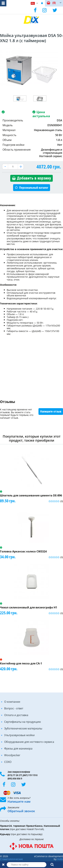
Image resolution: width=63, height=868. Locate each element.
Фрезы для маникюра (18, 748)
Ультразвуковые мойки (19, 735)
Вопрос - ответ (14, 708)
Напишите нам (19, 801)
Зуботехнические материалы (23, 728)
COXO (8, 762)
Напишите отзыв (51, 411)
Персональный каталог (34, 188)
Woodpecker (12, 755)
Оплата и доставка (16, 715)
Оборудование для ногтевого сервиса (29, 742)
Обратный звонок (21, 811)
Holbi (60, 859)
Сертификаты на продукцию (23, 722)
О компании (12, 702)
